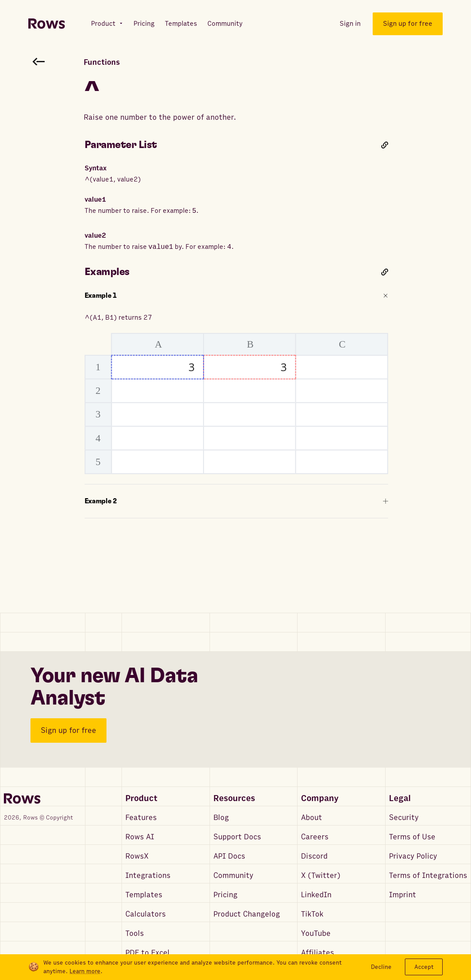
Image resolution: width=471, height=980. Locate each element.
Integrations (148, 876)
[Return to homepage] (47, 24)
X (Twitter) (321, 876)
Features (141, 818)
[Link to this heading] (385, 145)
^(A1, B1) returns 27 (236, 394)
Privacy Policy (413, 856)
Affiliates (318, 953)
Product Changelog (247, 914)
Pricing (225, 895)
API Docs (229, 856)
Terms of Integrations (428, 876)
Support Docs (237, 837)
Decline (381, 967)
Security (404, 818)
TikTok (312, 914)
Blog (221, 818)
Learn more (85, 971)
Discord (314, 856)
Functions (102, 62)
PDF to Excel (147, 953)
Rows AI (140, 837)
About (311, 818)
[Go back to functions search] (39, 61)
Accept (424, 967)
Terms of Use (412, 837)
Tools (135, 933)
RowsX (137, 856)
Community (233, 876)
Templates (144, 895)
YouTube (316, 933)
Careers (315, 837)
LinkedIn (316, 895)
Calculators (146, 914)
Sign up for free (68, 730)
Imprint (403, 895)
